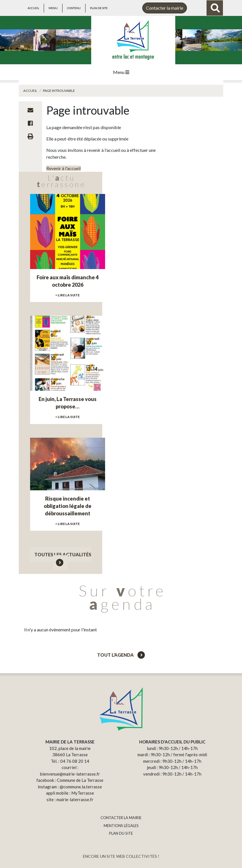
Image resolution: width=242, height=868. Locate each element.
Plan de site (99, 8)
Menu (53, 8)
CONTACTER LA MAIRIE (121, 818)
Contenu (74, 8)
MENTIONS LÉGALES (121, 826)
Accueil (33, 8)
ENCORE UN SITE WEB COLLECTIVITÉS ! (121, 856)
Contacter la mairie (165, 8)
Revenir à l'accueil (63, 168)
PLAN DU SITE (121, 833)
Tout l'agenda (121, 655)
